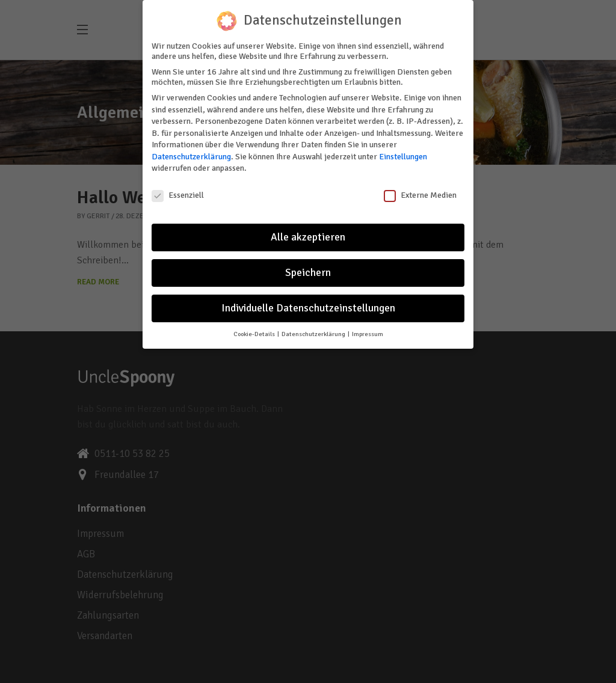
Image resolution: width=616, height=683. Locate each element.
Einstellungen (403, 154)
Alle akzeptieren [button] (308, 234)
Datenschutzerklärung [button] (314, 331)
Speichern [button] (308, 270)
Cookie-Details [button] (255, 331)
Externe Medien (420, 193)
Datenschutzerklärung (191, 154)
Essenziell (178, 193)
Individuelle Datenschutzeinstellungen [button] (308, 305)
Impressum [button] (368, 331)
